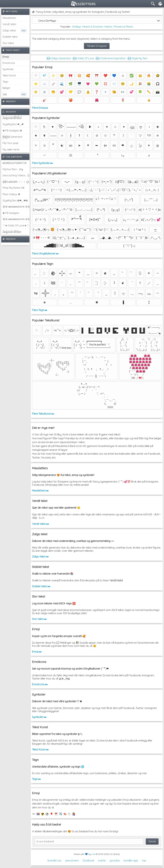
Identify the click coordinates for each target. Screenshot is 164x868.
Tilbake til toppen (97, 46)
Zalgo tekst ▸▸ (40, 557)
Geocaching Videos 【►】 (16, 175)
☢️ (43, 814)
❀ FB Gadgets (11, 213)
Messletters (9, 18)
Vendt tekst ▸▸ (41, 524)
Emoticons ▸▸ (40, 684)
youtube (115, 860)
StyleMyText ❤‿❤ (13, 124)
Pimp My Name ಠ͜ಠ (13, 188)
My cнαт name (11, 149)
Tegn (5, 82)
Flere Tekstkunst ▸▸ (43, 414)
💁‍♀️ (74, 814)
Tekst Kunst (9, 75)
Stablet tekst (10, 37)
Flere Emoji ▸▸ (40, 108)
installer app (131, 860)
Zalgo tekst (9, 30)
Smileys (77, 27)
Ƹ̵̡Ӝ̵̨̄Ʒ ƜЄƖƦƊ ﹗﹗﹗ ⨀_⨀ (16, 182)
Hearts (108, 27)
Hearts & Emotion (93, 27)
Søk (5, 94)
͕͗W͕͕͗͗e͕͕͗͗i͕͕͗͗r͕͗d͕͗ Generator (13, 137)
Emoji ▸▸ (37, 652)
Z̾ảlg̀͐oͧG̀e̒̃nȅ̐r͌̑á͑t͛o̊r (12, 232)
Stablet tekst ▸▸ (41, 586)
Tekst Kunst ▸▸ (40, 749)
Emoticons (9, 63)
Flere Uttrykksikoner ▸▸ (45, 254)
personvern (72, 860)
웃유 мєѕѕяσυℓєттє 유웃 (16, 207)
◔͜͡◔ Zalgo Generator (59, 58)
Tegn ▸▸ (36, 779)
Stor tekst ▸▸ (39, 619)
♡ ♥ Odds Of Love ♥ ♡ (16, 225)
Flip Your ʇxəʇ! (10, 143)
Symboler (8, 69)
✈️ (61, 814)
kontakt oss (55, 860)
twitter (102, 860)
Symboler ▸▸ (39, 717)
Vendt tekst (9, 24)
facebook (88, 860)
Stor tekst (8, 43)
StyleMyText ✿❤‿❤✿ (15, 201)
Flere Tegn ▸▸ (40, 310)
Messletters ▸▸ (40, 491)
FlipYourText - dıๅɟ (13, 169)
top (144, 860)
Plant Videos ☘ (11, 194)
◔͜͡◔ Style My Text (137, 58)
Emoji (6, 57)
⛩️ (56, 814)
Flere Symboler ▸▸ (42, 163)
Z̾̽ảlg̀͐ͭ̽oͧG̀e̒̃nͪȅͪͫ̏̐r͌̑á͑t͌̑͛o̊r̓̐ (12, 118)
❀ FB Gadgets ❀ (12, 131)
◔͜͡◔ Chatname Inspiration (110, 58)
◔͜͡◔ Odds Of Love (83, 58)
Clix (93, 854)
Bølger (6, 88)
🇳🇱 (38, 814)
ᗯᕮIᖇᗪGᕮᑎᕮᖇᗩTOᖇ (14, 163)
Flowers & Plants (123, 27)
